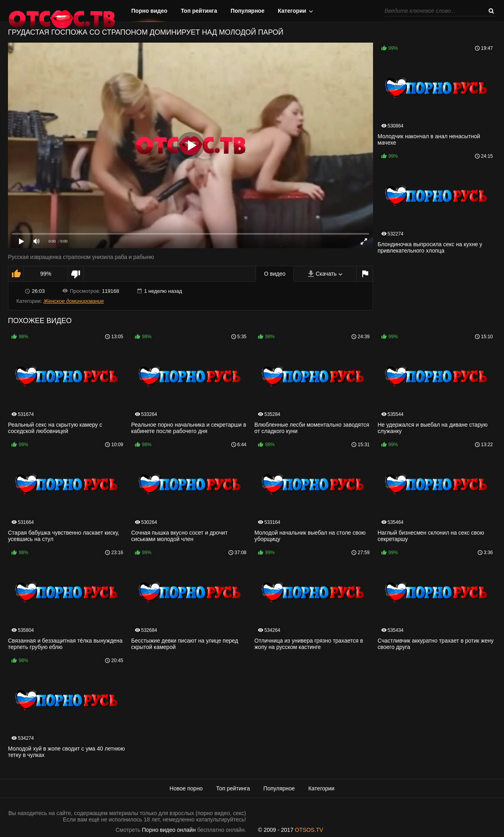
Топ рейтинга (199, 11)
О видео (275, 274)
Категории (292, 11)
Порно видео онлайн (169, 830)
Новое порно (186, 788)
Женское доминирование (74, 301)
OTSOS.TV (309, 830)
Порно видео (149, 11)
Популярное (247, 11)
